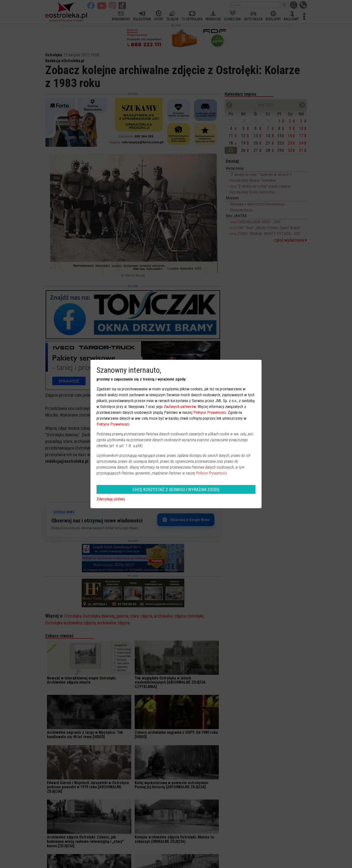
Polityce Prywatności (210, 412)
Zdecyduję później (111, 499)
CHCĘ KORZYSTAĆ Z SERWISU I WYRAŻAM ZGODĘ (176, 490)
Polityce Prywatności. (212, 473)
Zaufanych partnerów (180, 407)
